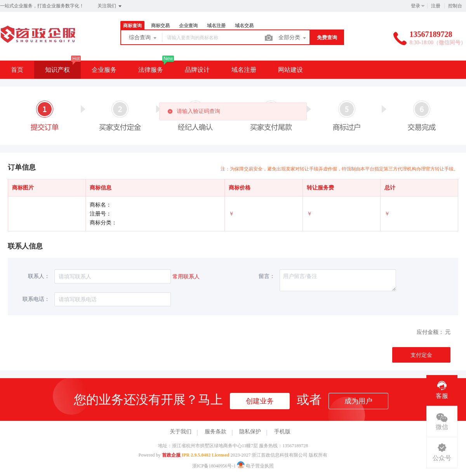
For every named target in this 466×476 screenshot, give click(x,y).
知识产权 (57, 70)
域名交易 (244, 26)
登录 (416, 6)
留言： (267, 276)
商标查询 (132, 26)
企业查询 (188, 26)
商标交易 (160, 26)
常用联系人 (186, 277)
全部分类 (293, 38)
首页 (17, 70)
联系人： (39, 276)
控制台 (455, 6)
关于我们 (181, 432)
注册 (436, 6)
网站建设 (290, 70)
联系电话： (36, 299)
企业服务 (104, 70)
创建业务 (260, 401)
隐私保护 (250, 432)
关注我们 (110, 6)
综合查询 (143, 38)
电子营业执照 (255, 466)
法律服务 (151, 70)
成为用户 (358, 401)
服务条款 (216, 432)
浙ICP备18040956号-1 (214, 466)
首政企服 (171, 455)
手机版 (282, 432)
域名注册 (216, 26)
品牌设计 (197, 70)
